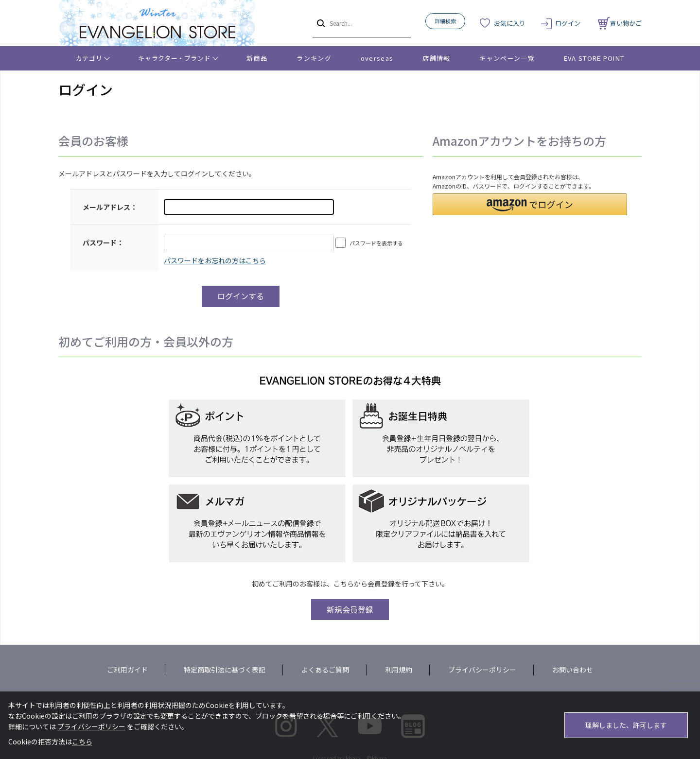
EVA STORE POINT (594, 58)
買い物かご (620, 23)
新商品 (257, 58)
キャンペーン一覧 (507, 58)
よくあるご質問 (325, 670)
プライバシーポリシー (482, 670)
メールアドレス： (110, 207)
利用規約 (399, 670)
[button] (530, 204)
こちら (82, 742)
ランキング (314, 58)
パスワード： (103, 242)
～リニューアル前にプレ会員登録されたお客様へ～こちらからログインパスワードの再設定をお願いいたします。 (215, 260)
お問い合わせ (573, 670)
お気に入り (510, 23)
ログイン (568, 23)
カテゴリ (89, 58)
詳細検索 (445, 21)
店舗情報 (436, 58)
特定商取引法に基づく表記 (225, 670)
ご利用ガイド (127, 670)
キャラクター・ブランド (174, 58)
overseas (377, 58)
